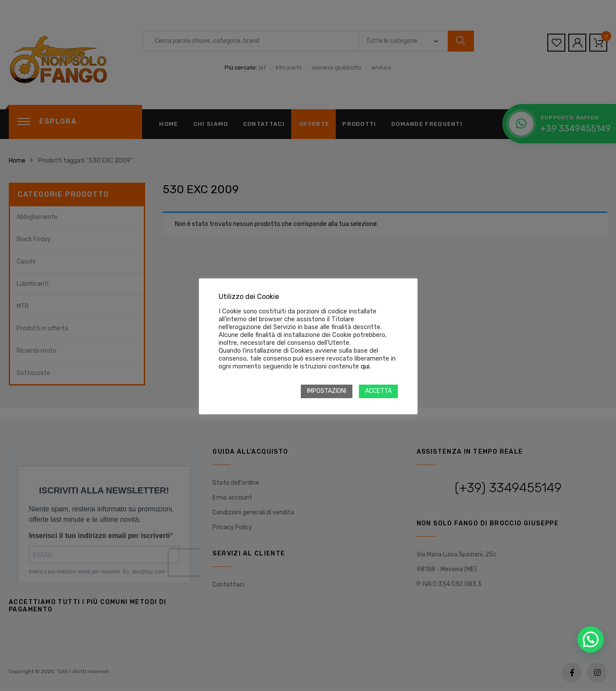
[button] (591, 639)
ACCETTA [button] (378, 391)
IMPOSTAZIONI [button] (327, 391)
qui (365, 366)
